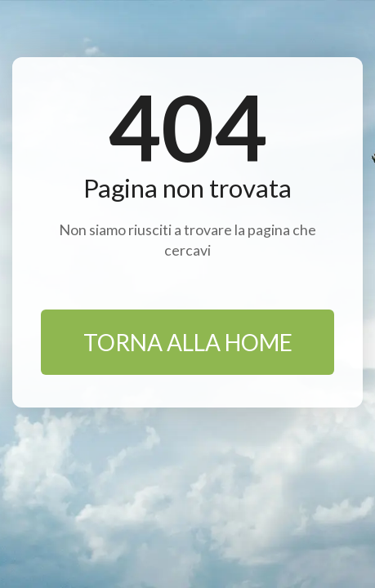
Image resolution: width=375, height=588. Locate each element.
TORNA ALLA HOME (188, 342)
